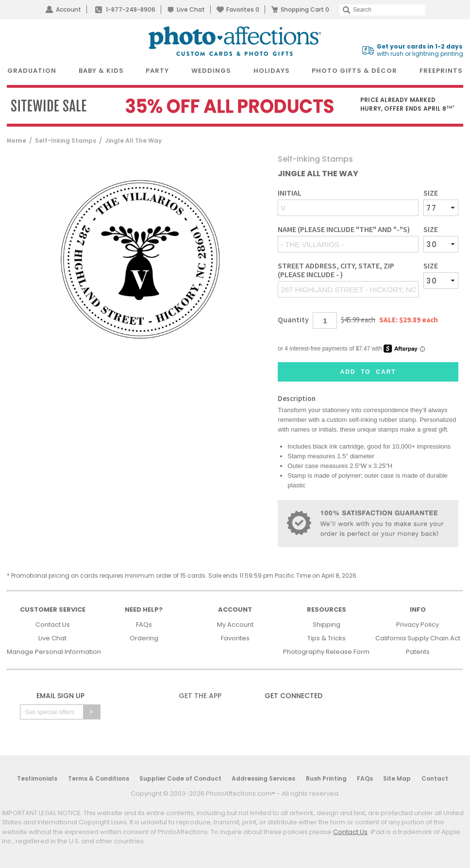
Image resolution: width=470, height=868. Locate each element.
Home (17, 141)
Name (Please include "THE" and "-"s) (344, 229)
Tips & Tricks (327, 638)
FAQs (144, 625)
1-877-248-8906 (131, 9)
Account (68, 9)
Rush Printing (326, 778)
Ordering (144, 638)
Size (431, 193)
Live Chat (191, 9)
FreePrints (441, 71)
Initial (290, 193)
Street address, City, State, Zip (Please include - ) (336, 270)
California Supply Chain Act (418, 638)
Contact (435, 778)
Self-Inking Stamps (66, 141)
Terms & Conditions (99, 778)
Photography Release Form (326, 652)
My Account (235, 625)
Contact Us (53, 625)
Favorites (243, 9)
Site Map (397, 778)
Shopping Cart (305, 9)
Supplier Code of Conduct (180, 778)
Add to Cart (368, 372)
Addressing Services (263, 778)
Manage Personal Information (54, 652)
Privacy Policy (418, 625)
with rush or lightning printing (420, 50)
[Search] (383, 10)
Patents (418, 652)
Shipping (327, 625)
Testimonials (37, 778)
